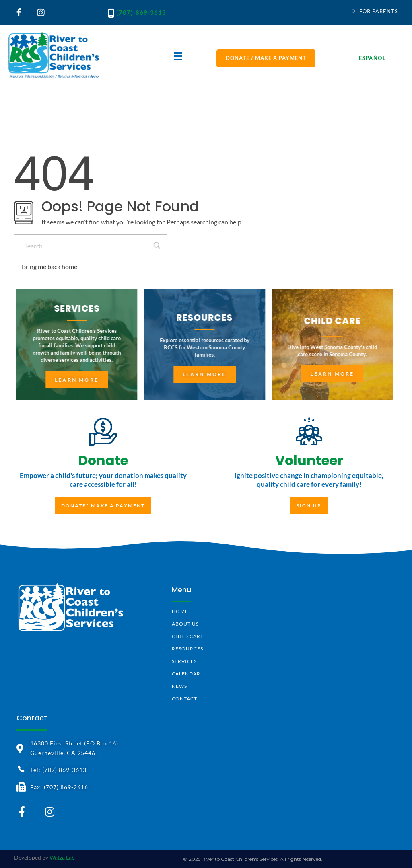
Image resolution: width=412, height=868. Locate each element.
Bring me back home (46, 266)
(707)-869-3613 (141, 12)
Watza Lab (62, 857)
